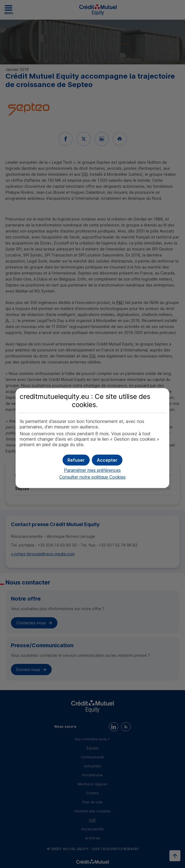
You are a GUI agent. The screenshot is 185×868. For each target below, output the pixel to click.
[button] (107, 460)
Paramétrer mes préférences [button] (92, 470)
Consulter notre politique (92, 477)
